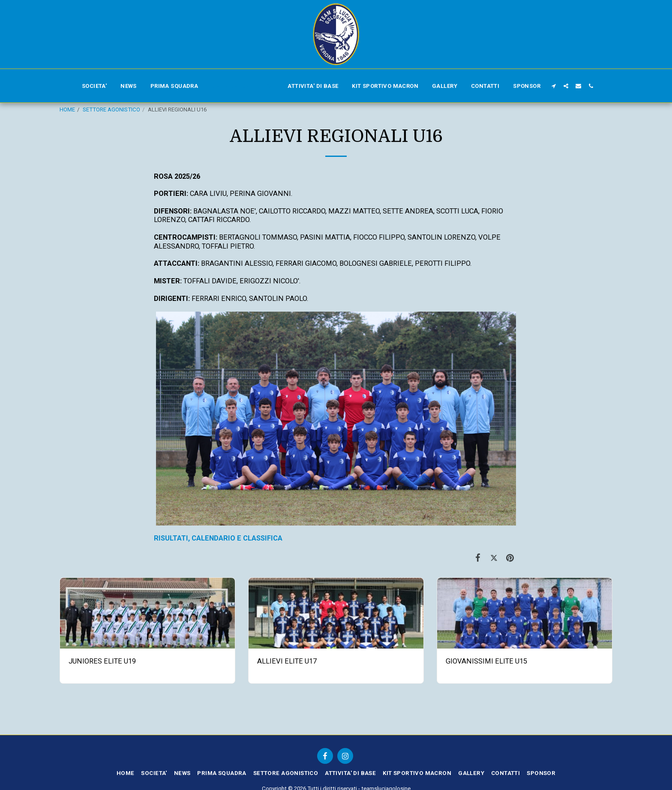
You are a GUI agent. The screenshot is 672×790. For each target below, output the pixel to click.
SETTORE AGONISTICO (111, 110)
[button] (553, 86)
